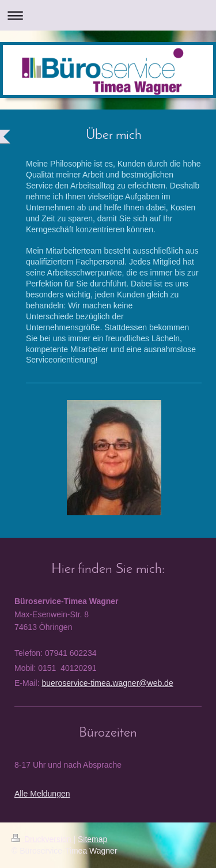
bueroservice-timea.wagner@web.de (107, 683)
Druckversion (42, 839)
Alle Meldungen (42, 794)
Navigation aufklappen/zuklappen (108, 15)
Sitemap (92, 839)
